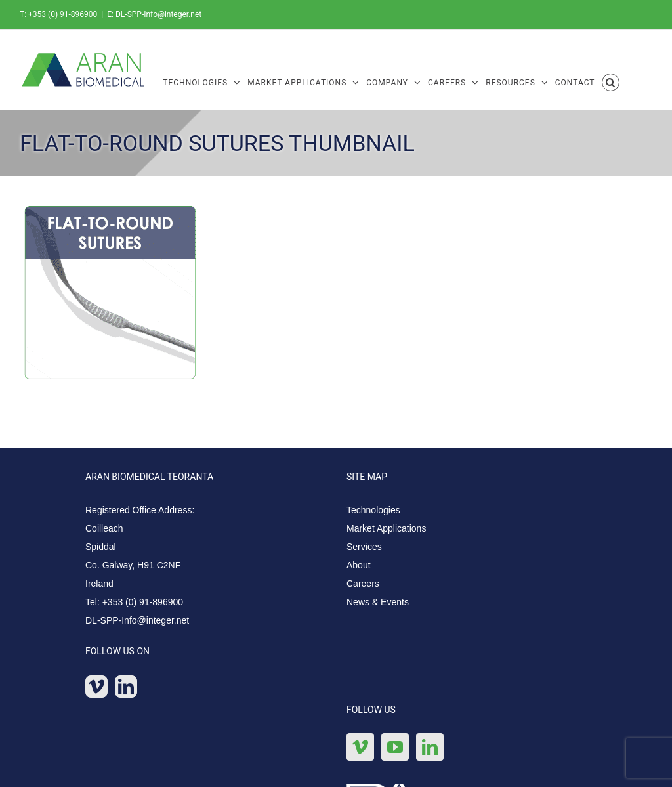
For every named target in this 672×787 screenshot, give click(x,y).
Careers (363, 584)
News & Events (378, 602)
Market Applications (386, 528)
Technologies (373, 510)
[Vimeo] (96, 687)
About (359, 565)
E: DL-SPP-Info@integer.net (154, 14)
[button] (611, 81)
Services (364, 547)
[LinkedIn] (126, 687)
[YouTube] (395, 747)
